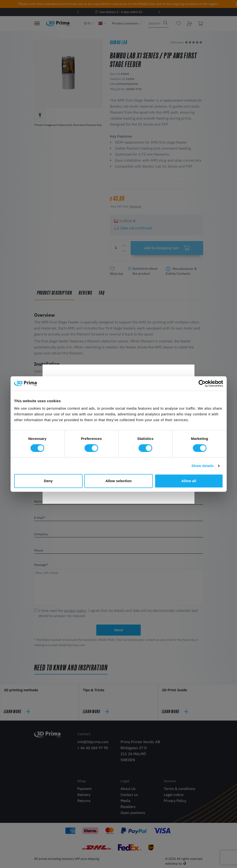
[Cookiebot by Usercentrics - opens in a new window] (202, 383)
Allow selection (118, 481)
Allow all (189, 481)
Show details (203, 466)
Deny (48, 481)
